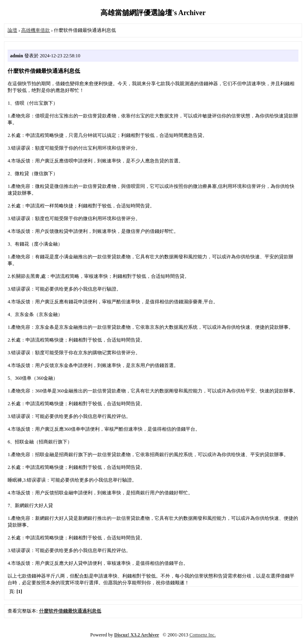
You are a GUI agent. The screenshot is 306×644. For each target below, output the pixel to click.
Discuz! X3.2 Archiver (137, 635)
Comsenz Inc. (202, 635)
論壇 (12, 30)
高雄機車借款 (35, 30)
